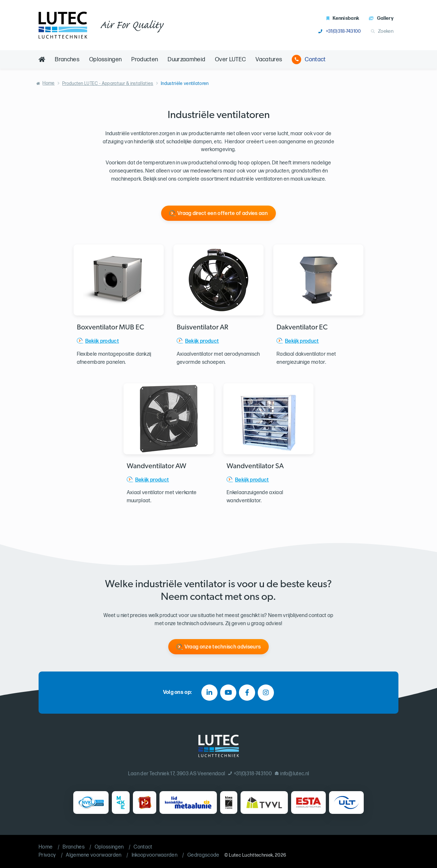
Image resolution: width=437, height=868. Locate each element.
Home (48, 83)
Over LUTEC (230, 59)
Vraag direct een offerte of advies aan (223, 214)
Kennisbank (343, 18)
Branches (67, 59)
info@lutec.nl (292, 774)
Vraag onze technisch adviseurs (223, 647)
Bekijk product (102, 341)
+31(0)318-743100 (340, 31)
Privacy (47, 855)
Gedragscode (203, 855)
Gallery (381, 18)
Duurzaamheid (186, 59)
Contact (309, 59)
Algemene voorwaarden (94, 855)
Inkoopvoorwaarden (154, 855)
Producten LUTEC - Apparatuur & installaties (108, 83)
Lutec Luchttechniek (251, 855)
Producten (145, 59)
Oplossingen (106, 59)
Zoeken (382, 31)
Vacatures (269, 59)
